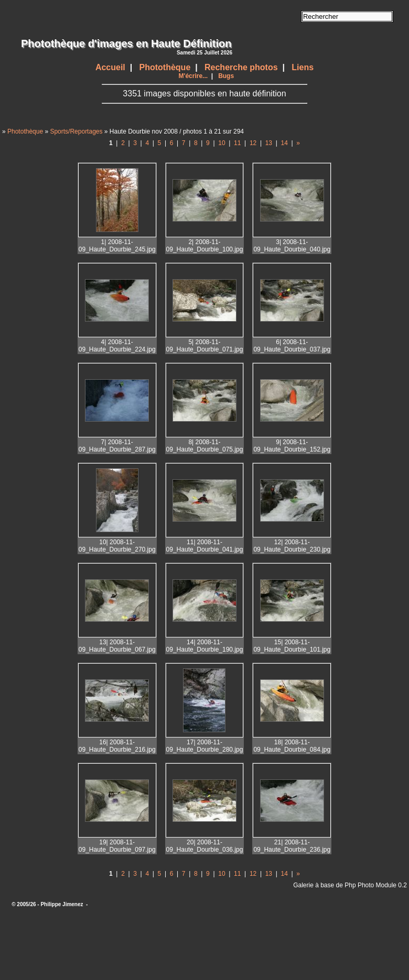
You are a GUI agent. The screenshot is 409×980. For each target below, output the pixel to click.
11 (237, 143)
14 (284, 143)
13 (269, 143)
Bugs (226, 76)
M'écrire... (193, 76)
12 (253, 143)
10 (222, 143)
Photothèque (165, 67)
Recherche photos (241, 67)
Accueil (110, 67)
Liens (303, 67)
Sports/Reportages (76, 131)
